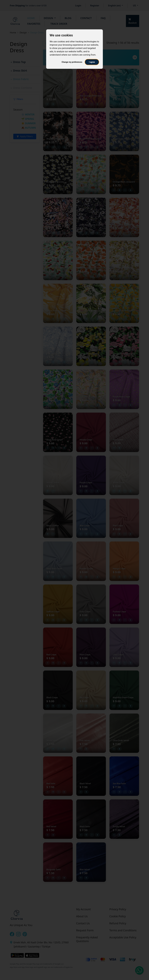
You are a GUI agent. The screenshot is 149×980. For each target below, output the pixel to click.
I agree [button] (92, 62)
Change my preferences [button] (72, 62)
